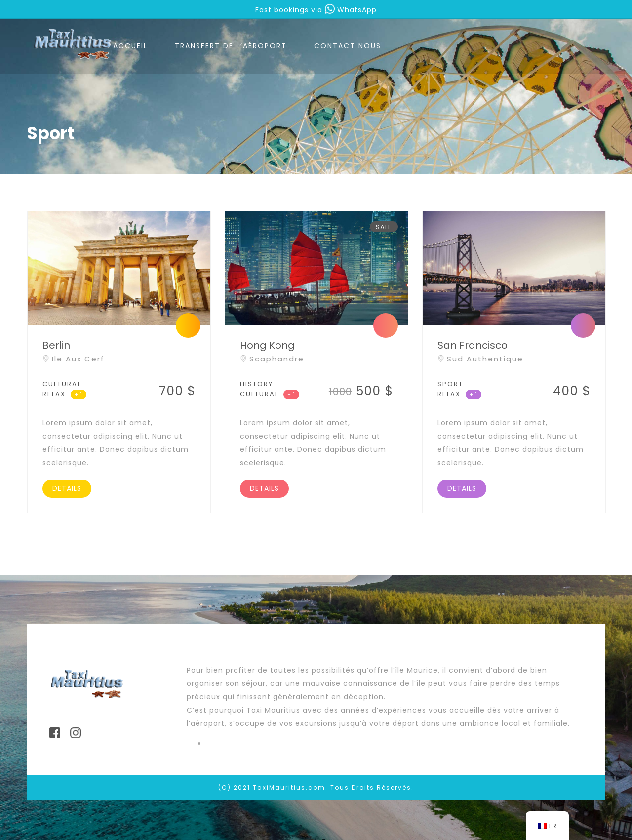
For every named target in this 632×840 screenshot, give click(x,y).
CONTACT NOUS (348, 46)
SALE (384, 227)
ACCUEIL (130, 46)
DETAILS (67, 488)
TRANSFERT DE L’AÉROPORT (231, 46)
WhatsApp (351, 10)
